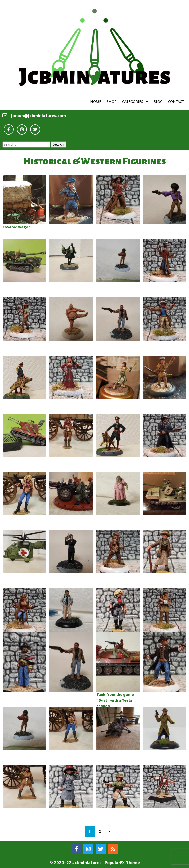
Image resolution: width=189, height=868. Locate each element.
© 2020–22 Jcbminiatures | (77, 863)
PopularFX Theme (122, 863)
